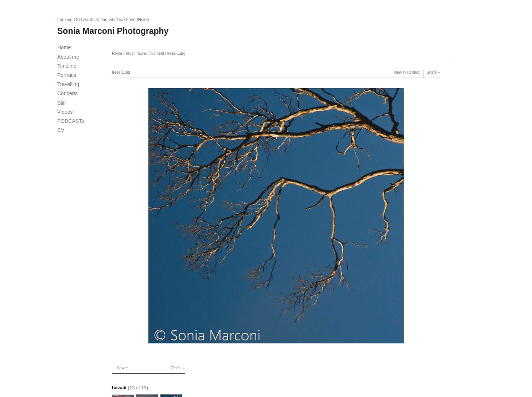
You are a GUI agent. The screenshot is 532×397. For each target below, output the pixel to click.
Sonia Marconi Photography (113, 31)
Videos (65, 112)
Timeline (67, 66)
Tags (129, 53)
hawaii (142, 53)
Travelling (68, 84)
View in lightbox (407, 72)
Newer (122, 368)
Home (64, 47)
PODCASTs (71, 121)
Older (175, 368)
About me (68, 57)
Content (157, 53)
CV (61, 130)
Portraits (67, 75)
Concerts (67, 93)
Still (61, 103)
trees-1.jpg (176, 53)
